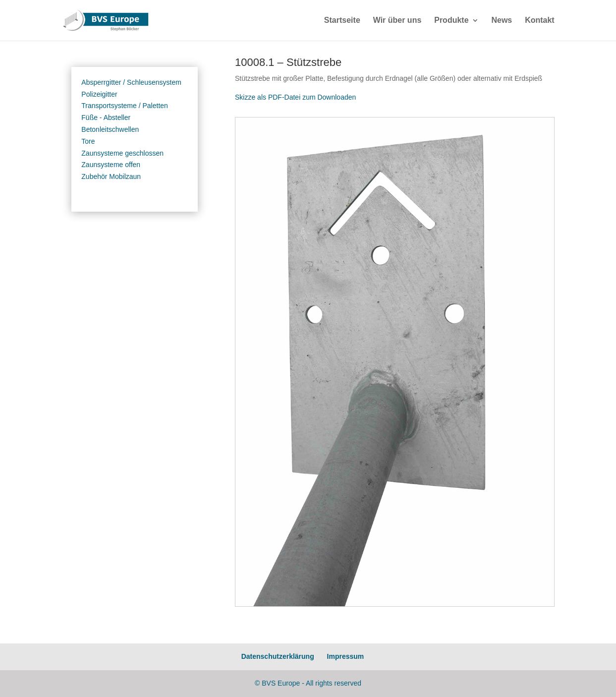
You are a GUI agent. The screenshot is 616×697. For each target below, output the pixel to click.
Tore (88, 141)
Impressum (346, 656)
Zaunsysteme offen (111, 165)
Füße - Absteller (106, 117)
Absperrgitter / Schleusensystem (131, 82)
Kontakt (540, 21)
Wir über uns (397, 21)
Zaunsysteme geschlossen (122, 153)
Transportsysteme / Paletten (125, 106)
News (502, 21)
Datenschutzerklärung (278, 656)
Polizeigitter (99, 94)
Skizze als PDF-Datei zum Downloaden (295, 97)
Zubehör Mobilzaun (111, 176)
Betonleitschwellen (110, 129)
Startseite (342, 21)
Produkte (451, 21)
